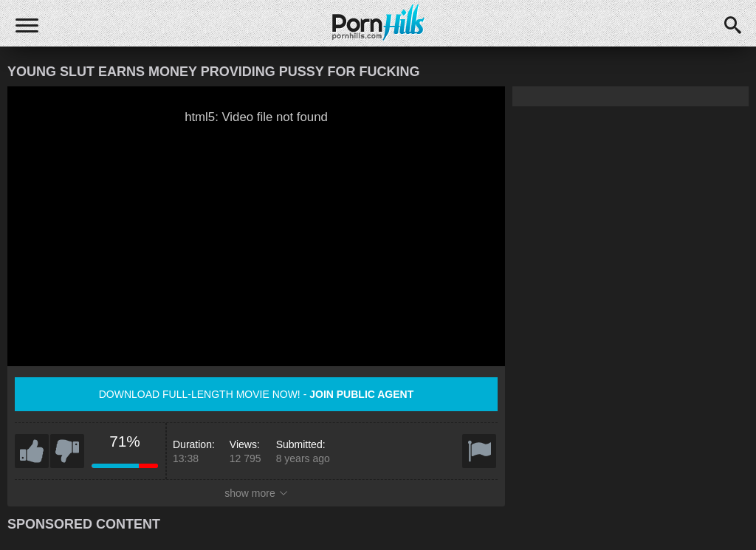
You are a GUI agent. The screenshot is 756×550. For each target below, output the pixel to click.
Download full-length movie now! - (257, 394)
